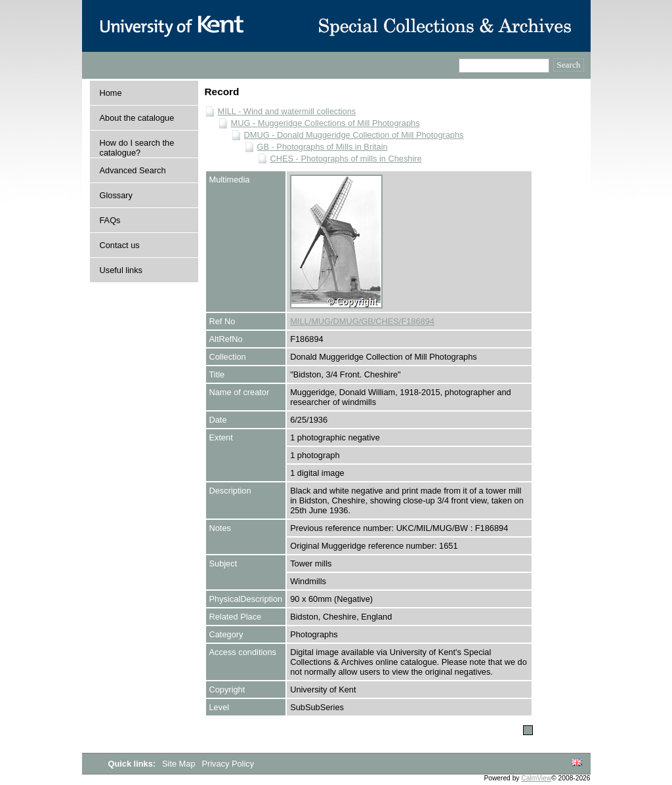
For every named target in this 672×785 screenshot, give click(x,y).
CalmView (536, 778)
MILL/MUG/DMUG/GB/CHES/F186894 (362, 321)
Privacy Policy (228, 764)
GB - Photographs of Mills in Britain (323, 147)
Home (111, 93)
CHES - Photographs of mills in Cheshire (346, 159)
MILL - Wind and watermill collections (287, 111)
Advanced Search (133, 170)
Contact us (120, 245)
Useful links (121, 270)
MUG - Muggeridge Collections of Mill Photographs (325, 123)
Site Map (180, 764)
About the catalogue (137, 118)
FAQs (110, 220)
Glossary (116, 195)
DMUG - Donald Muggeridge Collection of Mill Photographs (354, 135)
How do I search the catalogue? (137, 148)
